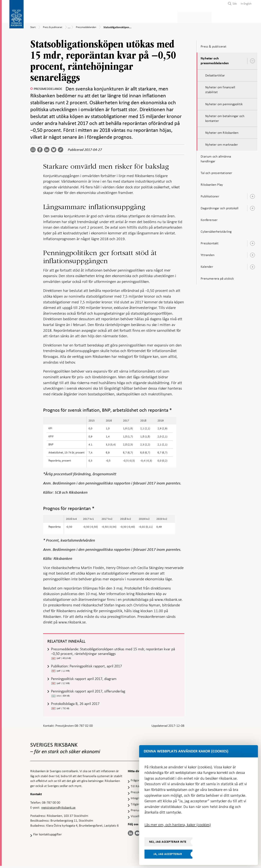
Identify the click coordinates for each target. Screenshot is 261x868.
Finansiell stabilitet (140, 17)
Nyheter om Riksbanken (222, 131)
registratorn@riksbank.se (58, 809)
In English (246, 4)
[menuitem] (245, 4)
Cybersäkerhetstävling (216, 230)
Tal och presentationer (216, 172)
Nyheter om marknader (222, 144)
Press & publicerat (199, 17)
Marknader (171, 17)
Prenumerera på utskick (217, 277)
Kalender (207, 266)
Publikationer (210, 195)
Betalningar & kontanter (70, 17)
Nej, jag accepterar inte (168, 842)
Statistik (37, 17)
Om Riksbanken (230, 17)
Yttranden (208, 254)
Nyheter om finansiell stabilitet (220, 88)
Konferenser (209, 219)
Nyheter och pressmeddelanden (215, 60)
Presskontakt (210, 242)
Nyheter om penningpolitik (224, 103)
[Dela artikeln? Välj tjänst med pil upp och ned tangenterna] (48, 149)
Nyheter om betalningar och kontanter (225, 117)
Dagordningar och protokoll (220, 207)
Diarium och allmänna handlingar (216, 158)
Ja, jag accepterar (168, 854)
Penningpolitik (107, 17)
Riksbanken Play (212, 183)
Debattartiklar (215, 74)
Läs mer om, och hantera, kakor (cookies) (178, 825)
